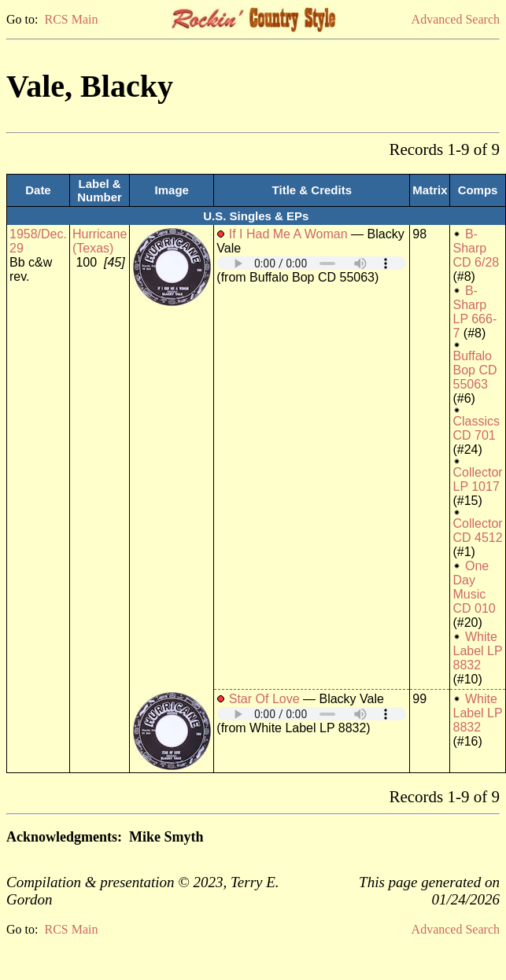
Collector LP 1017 (477, 479)
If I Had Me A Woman (288, 234)
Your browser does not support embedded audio (312, 263)
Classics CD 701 (476, 428)
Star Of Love (264, 699)
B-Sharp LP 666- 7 (475, 312)
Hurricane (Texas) (100, 241)
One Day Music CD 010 (474, 587)
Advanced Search (456, 19)
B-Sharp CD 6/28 (476, 248)
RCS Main (71, 19)
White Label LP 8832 (477, 651)
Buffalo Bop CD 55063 (475, 370)
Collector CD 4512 (477, 531)
